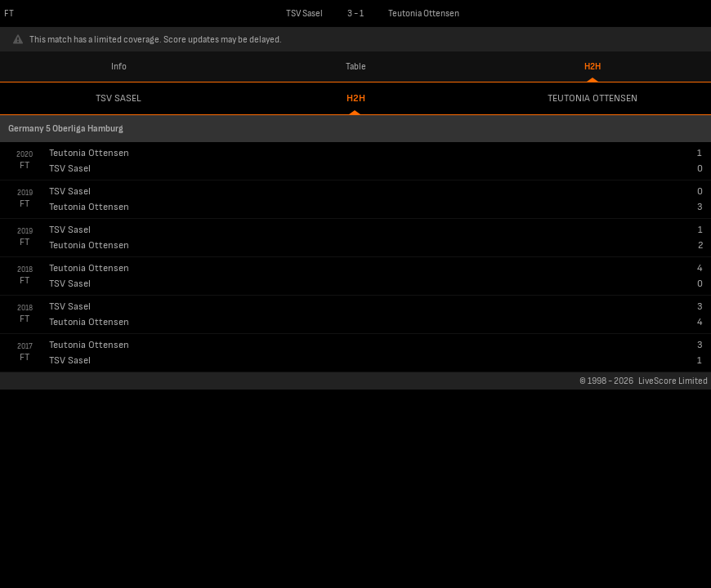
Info (119, 67)
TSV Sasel (118, 98)
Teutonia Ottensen (592, 98)
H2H (592, 67)
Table (356, 67)
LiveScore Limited (673, 381)
